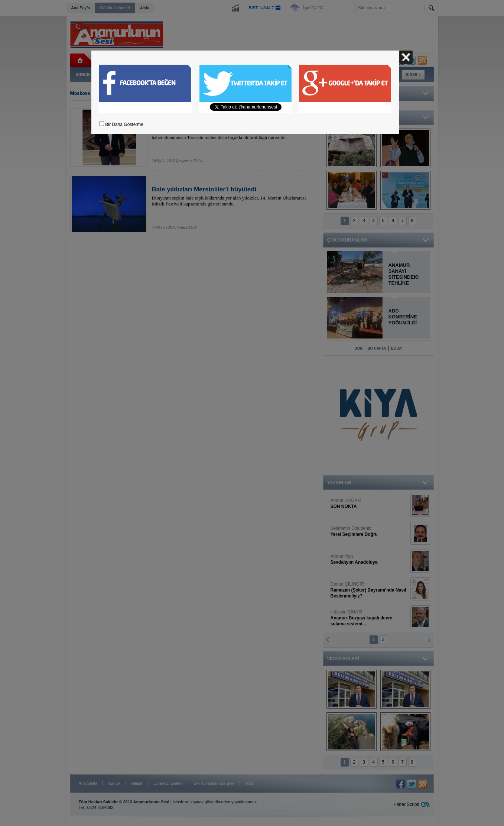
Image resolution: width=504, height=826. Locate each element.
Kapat (406, 57)
